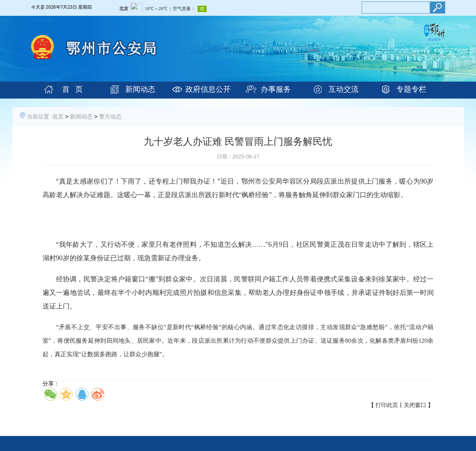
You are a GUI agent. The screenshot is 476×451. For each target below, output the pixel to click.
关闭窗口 (415, 405)
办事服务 (276, 89)
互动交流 (344, 89)
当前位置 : (40, 116)
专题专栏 (411, 89)
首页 (58, 116)
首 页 (72, 89)
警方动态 (110, 116)
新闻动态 (140, 89)
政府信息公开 (208, 89)
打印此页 (387, 405)
